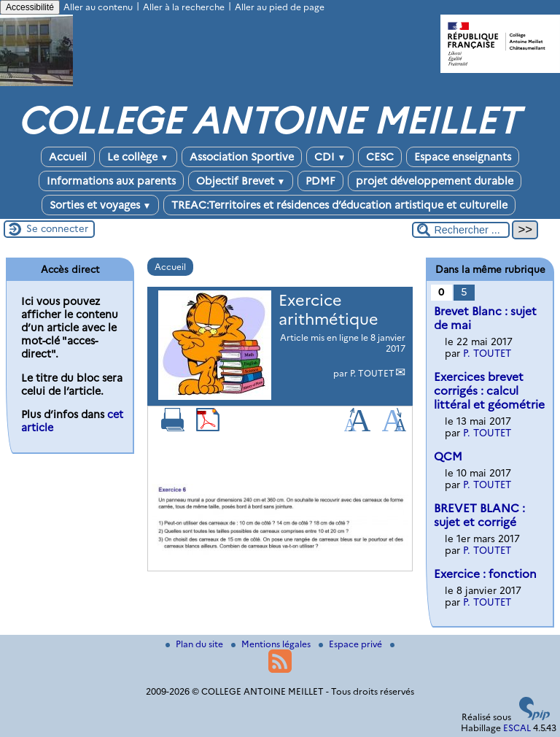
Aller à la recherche (184, 7)
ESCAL (517, 728)
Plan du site (195, 644)
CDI (330, 157)
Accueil (68, 157)
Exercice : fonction (485, 574)
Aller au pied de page (280, 7)
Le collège (138, 157)
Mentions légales (272, 644)
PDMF (320, 181)
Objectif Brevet (241, 181)
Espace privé (351, 644)
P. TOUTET (372, 373)
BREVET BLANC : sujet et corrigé (479, 515)
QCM (448, 456)
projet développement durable (435, 181)
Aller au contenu (98, 7)
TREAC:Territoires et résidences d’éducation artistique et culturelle (339, 205)
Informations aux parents (111, 181)
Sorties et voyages (101, 205)
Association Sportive (242, 157)
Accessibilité (30, 7)
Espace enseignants (463, 157)
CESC (380, 157)
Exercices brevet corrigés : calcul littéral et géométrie (489, 391)
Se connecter (57, 228)
